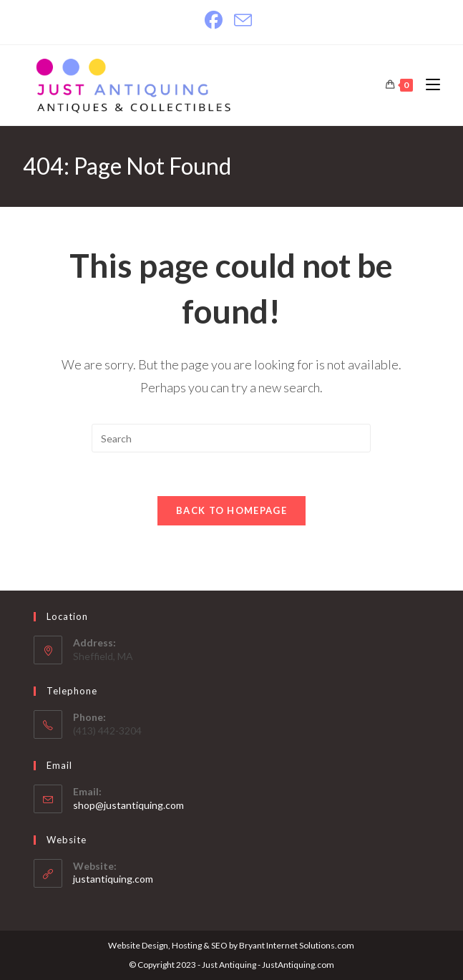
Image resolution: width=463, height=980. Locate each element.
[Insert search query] (231, 438)
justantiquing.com (113, 879)
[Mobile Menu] (428, 85)
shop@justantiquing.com (128, 805)
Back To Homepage (231, 510)
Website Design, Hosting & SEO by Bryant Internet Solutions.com (231, 945)
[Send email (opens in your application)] (243, 20)
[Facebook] (216, 20)
